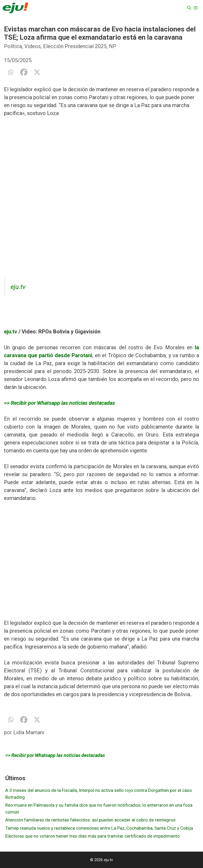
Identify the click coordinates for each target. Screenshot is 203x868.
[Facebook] (24, 72)
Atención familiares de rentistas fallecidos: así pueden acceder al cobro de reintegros (90, 820)
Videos (33, 46)
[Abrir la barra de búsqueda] (189, 8)
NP (113, 46)
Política (13, 46)
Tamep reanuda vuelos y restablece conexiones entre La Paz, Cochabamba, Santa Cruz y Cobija (99, 828)
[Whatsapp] (11, 72)
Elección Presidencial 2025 (75, 46)
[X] (37, 72)
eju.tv (18, 287)
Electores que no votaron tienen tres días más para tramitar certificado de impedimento (93, 836)
